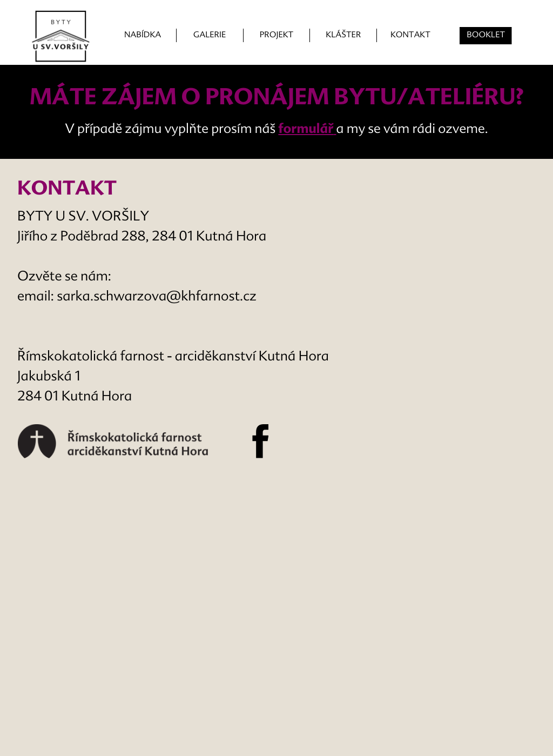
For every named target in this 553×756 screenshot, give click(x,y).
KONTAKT (410, 35)
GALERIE (210, 35)
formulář (306, 130)
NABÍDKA (143, 35)
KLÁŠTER (343, 35)
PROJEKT (276, 35)
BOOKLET (486, 35)
